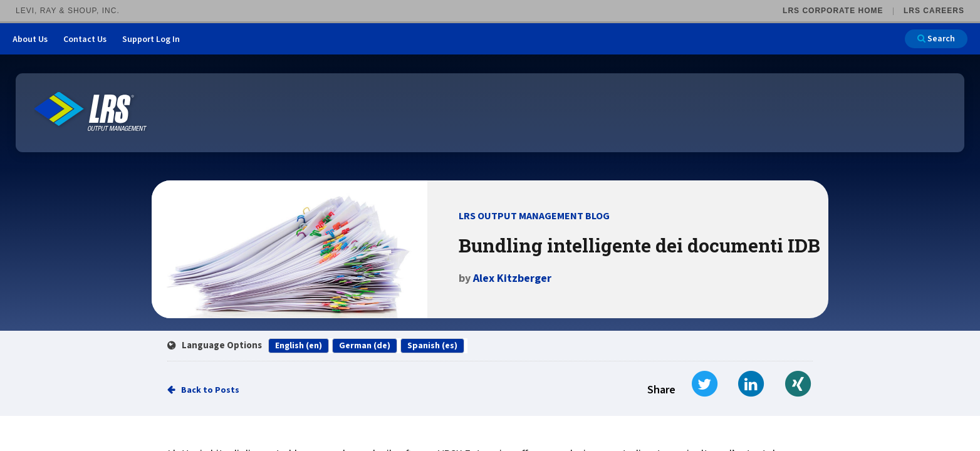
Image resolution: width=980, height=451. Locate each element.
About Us (30, 39)
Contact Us (85, 39)
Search (936, 39)
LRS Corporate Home (833, 11)
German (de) (365, 346)
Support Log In (151, 39)
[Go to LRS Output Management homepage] (91, 112)
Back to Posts (210, 390)
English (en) (299, 346)
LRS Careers (934, 11)
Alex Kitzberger (512, 278)
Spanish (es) (432, 346)
